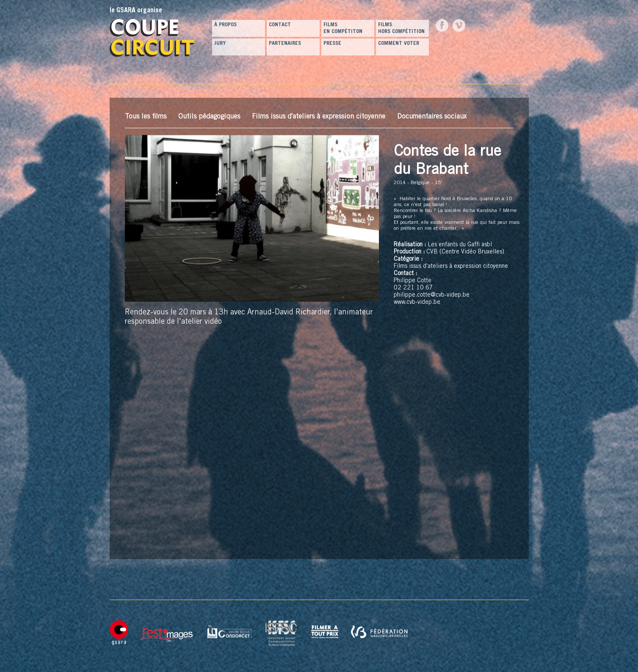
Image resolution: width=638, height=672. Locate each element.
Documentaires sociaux (432, 117)
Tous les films (146, 117)
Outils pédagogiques (209, 117)
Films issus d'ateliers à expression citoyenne (319, 117)
